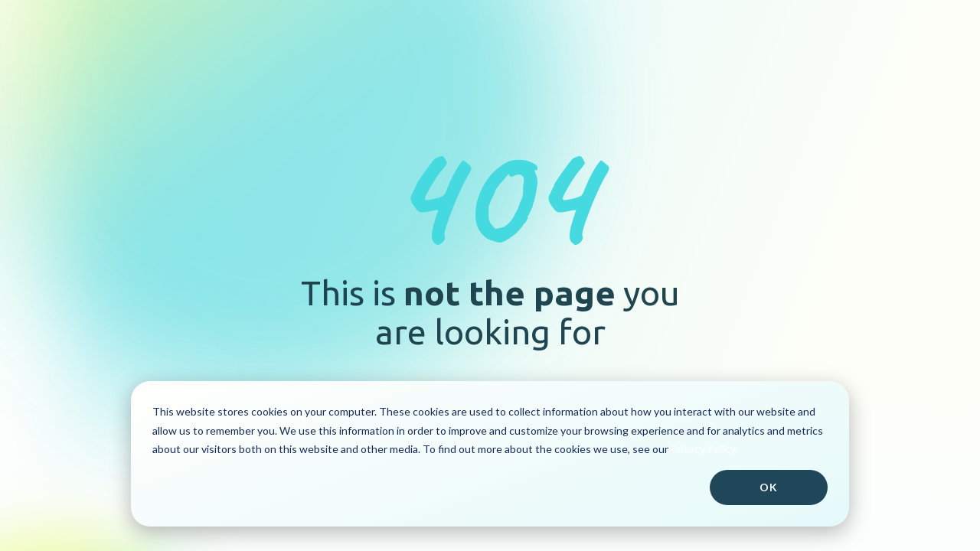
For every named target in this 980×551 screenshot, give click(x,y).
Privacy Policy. (704, 449)
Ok (769, 487)
